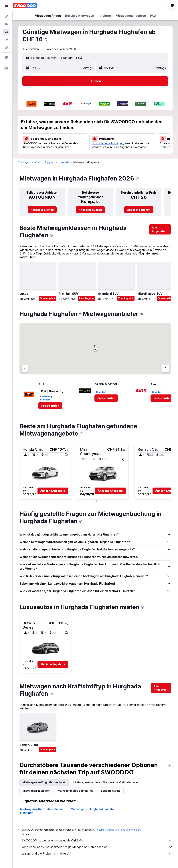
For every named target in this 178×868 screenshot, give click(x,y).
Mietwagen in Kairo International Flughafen (41, 811)
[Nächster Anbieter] (166, 369)
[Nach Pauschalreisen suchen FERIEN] (6, 40)
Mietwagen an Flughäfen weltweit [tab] (44, 782)
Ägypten (50, 162)
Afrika (37, 162)
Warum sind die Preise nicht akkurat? (97, 853)
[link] (42, 210)
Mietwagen (24, 162)
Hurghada (64, 162)
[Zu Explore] (6, 47)
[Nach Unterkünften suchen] (6, 24)
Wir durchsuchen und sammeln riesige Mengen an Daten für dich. (97, 847)
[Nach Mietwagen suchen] (6, 32)
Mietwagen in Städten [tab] (36, 791)
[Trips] (6, 58)
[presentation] (46, 40)
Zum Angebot (47, 298)
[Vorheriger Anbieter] (25, 369)
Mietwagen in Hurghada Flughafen (93, 809)
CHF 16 (33, 39)
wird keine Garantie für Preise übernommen (117, 830)
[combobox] (33, 49)
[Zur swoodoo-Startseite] (25, 6)
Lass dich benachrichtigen (107, 143)
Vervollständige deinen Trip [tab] (76, 791)
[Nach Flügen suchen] (6, 17)
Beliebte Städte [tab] (111, 791)
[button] (6, 6)
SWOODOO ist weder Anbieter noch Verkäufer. (97, 840)
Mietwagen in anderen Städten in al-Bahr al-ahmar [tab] (106, 782)
